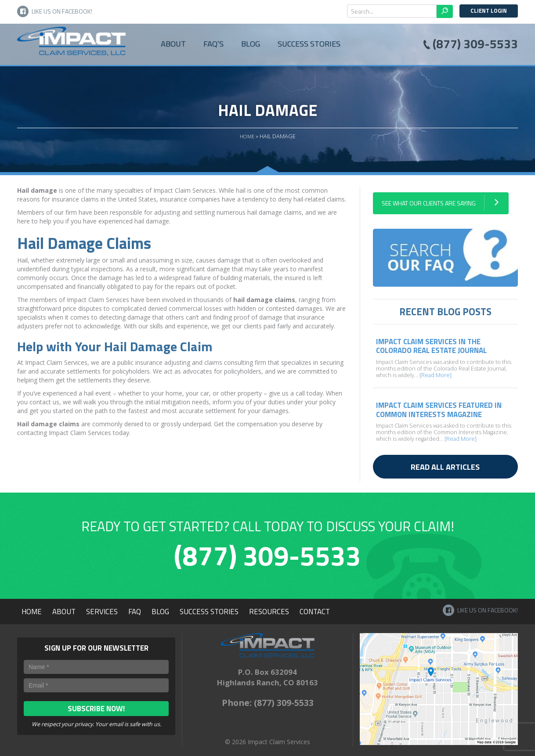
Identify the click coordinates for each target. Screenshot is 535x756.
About (173, 43)
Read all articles (445, 467)
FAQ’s (213, 43)
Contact (315, 612)
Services (102, 612)
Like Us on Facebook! (55, 11)
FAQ (135, 612)
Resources (269, 612)
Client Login (489, 11)
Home (247, 136)
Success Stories (309, 43)
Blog (251, 43)
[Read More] (435, 375)
